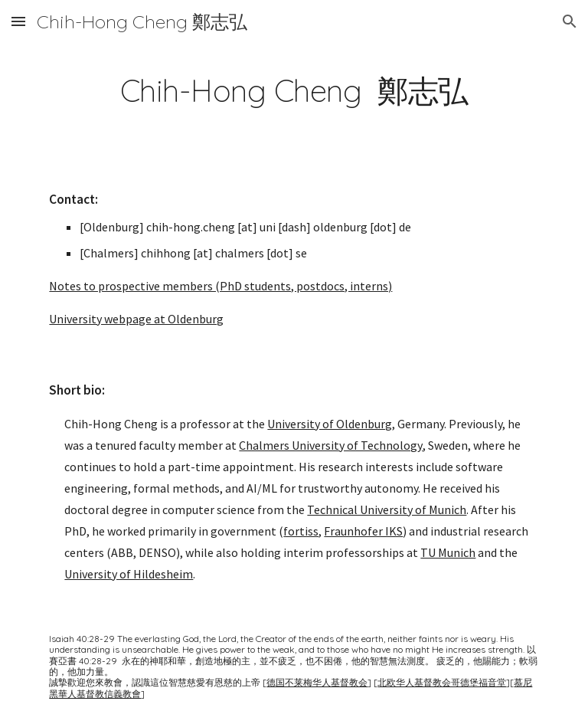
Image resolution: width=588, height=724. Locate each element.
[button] (18, 21)
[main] (294, 87)
